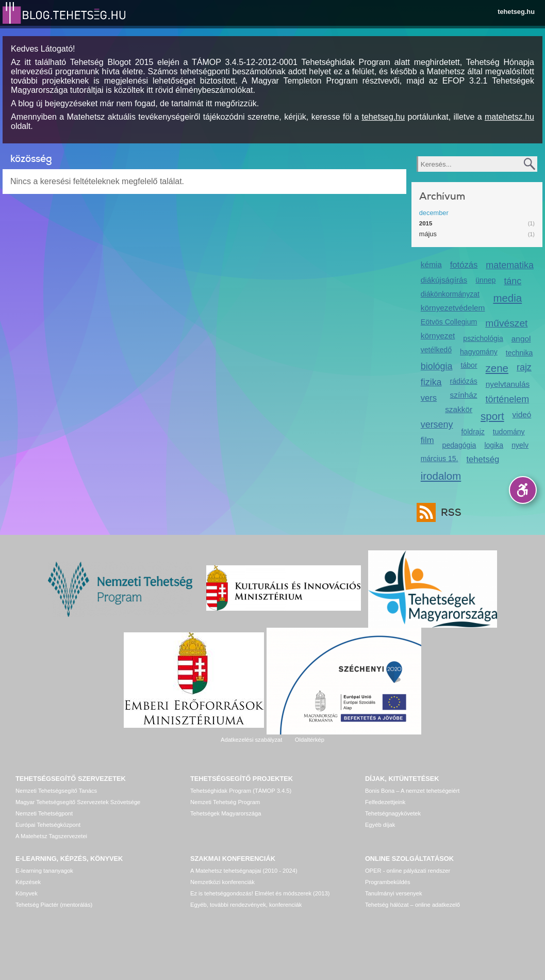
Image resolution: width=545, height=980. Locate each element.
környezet (438, 336)
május (428, 234)
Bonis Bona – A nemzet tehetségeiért (412, 791)
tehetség (483, 459)
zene (497, 368)
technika (519, 353)
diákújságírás (444, 280)
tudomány (509, 432)
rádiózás (464, 381)
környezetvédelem (453, 308)
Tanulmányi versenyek (394, 893)
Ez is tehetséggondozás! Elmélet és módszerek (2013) (260, 893)
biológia (437, 366)
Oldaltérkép (310, 740)
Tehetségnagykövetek (393, 813)
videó (522, 414)
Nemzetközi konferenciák (222, 882)
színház (464, 395)
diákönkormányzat (450, 294)
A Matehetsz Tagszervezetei (51, 836)
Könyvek (27, 893)
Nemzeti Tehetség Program (225, 802)
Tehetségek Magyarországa (226, 813)
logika (494, 445)
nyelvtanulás (508, 384)
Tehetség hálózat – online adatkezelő (412, 905)
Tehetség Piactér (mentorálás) (54, 905)
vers (429, 398)
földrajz (473, 432)
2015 (426, 223)
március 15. (440, 459)
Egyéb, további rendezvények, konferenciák (246, 905)
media (507, 298)
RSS (449, 512)
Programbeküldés (388, 882)
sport (492, 416)
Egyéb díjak (380, 825)
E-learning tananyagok (44, 871)
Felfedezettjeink (385, 802)
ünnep (485, 280)
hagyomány (479, 352)
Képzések (28, 882)
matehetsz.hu (509, 117)
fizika (431, 382)
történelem (507, 399)
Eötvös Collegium (449, 322)
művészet (506, 323)
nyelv (520, 445)
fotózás (464, 265)
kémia (431, 264)
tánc (513, 281)
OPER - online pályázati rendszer (408, 871)
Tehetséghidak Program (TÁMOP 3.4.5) (241, 791)
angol (521, 339)
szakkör (459, 409)
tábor (469, 365)
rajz (524, 367)
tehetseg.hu (516, 12)
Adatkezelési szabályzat (251, 740)
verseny (437, 424)
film (427, 440)
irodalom (441, 476)
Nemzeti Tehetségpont (44, 813)
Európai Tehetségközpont (48, 825)
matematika (510, 265)
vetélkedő (436, 350)
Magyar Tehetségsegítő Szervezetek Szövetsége (78, 802)
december (434, 213)
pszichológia (483, 338)
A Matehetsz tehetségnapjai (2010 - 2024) (244, 871)
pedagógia (459, 445)
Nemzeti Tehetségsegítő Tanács (56, 791)
